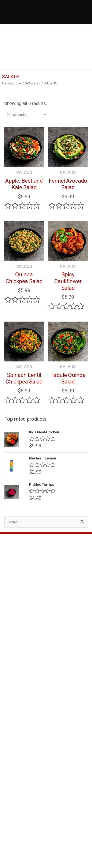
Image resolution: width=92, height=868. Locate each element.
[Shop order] (30, 115)
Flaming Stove (14, 83)
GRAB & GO (38, 83)
